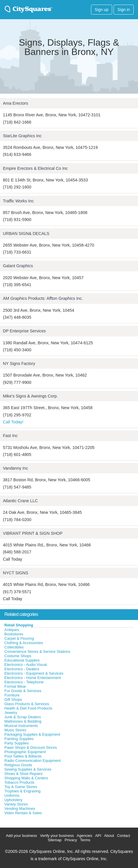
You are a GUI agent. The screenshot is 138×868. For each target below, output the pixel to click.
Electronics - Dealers (22, 669)
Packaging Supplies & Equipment (32, 734)
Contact (124, 836)
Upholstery (13, 800)
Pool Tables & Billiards (23, 756)
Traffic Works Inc (18, 201)
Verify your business (57, 836)
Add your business (21, 836)
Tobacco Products (19, 782)
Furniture (12, 695)
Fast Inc (10, 436)
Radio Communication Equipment (33, 761)
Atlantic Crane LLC (20, 501)
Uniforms (12, 795)
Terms (85, 840)
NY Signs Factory (19, 363)
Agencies (84, 836)
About (109, 836)
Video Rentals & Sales (23, 813)
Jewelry (11, 713)
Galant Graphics (18, 266)
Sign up (102, 10)
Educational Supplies (22, 660)
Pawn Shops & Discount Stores (31, 747)
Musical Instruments (21, 726)
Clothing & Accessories (24, 643)
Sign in (124, 10)
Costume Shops (18, 656)
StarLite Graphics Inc (22, 136)
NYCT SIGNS (16, 573)
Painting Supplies (19, 739)
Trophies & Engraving (23, 791)
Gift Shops (13, 699)
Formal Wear (15, 686)
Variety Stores (16, 804)
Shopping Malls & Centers (26, 778)
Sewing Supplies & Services (28, 769)
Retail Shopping (19, 625)
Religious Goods (18, 765)
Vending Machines (20, 809)
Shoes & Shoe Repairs (24, 774)
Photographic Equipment (25, 752)
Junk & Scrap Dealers (23, 717)
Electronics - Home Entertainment (33, 678)
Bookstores (14, 634)
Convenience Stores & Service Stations (37, 652)
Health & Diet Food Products (28, 708)
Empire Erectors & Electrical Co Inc (35, 168)
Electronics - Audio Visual (26, 665)
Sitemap (55, 840)
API (98, 836)
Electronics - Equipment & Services (34, 673)
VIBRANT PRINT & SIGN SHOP (33, 533)
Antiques (12, 630)
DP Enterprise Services (24, 331)
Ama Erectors (16, 103)
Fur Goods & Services (23, 691)
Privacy (71, 840)
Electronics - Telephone (24, 682)
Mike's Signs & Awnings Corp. (30, 396)
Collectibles (14, 647)
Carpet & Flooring (19, 638)
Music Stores (15, 730)
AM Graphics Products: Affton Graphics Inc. (43, 298)
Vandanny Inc (15, 468)
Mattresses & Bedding (23, 721)
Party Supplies (17, 743)
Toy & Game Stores (21, 787)
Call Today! (13, 422)
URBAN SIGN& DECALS (26, 234)
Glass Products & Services (27, 704)
